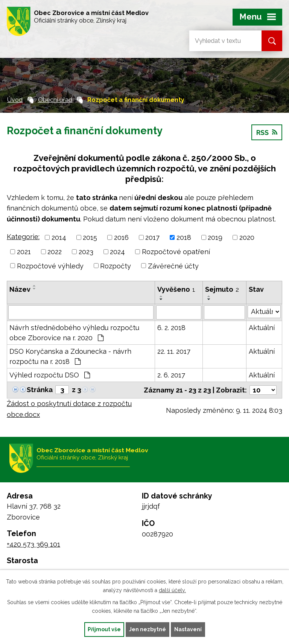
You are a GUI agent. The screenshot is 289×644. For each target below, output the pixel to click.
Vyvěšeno (176, 289)
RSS (267, 133)
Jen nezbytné (148, 629)
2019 (215, 237)
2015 (90, 237)
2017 (152, 237)
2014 (59, 237)
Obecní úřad (55, 100)
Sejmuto (222, 289)
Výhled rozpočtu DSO (50, 375)
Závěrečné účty (173, 266)
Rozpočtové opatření (176, 252)
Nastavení (188, 629)
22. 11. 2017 (174, 351)
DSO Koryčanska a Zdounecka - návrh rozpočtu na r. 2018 (70, 356)
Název (20, 289)
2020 (247, 237)
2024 (117, 252)
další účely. (172, 590)
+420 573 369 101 (33, 544)
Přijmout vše (104, 629)
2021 (24, 252)
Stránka (40, 390)
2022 (55, 252)
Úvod (15, 100)
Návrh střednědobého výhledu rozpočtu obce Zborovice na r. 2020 (74, 333)
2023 (86, 252)
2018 (184, 237)
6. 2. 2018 (171, 328)
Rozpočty (116, 266)
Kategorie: (23, 237)
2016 (121, 237)
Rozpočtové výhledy (50, 266)
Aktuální (262, 328)
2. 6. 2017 (171, 375)
